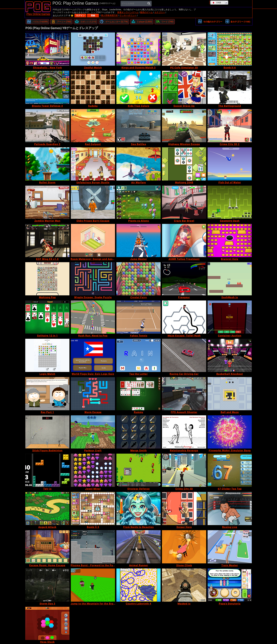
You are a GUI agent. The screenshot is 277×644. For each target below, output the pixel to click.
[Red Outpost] (93, 126)
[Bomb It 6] (230, 49)
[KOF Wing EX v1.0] (47, 240)
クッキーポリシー (128, 15)
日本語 (216, 3)
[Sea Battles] (138, 126)
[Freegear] (184, 279)
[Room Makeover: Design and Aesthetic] (93, 240)
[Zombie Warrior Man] (47, 202)
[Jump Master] (138, 240)
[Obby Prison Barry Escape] (93, 202)
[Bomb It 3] (93, 508)
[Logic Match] (47, 355)
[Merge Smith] (138, 432)
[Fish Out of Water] (230, 164)
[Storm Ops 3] (47, 585)
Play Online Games (38, 14)
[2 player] (142, 22)
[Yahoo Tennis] (138, 317)
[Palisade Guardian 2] (47, 126)
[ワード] (165, 22)
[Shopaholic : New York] (47, 49)
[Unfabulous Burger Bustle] (93, 164)
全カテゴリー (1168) (238, 21)
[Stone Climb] (184, 547)
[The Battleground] (230, 87)
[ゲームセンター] (114, 22)
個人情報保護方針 (110, 15)
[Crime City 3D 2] (230, 126)
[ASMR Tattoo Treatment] (184, 240)
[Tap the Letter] (138, 355)
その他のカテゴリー (210, 21)
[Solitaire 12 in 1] (47, 317)
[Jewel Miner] (93, 470)
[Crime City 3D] (184, 470)
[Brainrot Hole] (230, 240)
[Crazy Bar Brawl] (184, 202)
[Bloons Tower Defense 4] (47, 87)
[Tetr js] (47, 470)
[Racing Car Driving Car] (184, 355)
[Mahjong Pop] (47, 279)
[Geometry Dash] (230, 202)
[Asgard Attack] (47, 508)
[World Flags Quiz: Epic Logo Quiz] (93, 355)
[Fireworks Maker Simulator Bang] (230, 432)
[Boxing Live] (230, 508)
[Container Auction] (230, 317)
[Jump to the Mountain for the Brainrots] (93, 585)
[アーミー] (61, 22)
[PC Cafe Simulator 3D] (184, 49)
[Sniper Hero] (184, 508)
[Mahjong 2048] (184, 164)
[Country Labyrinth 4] (138, 585)
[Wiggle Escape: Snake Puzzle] (93, 279)
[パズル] (37, 22)
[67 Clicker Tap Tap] (230, 470)
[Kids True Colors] (138, 87)
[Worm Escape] (93, 394)
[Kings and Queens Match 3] (138, 49)
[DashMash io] (230, 279)
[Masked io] (184, 585)
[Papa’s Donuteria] (230, 585)
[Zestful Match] (93, 49)
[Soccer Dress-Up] (184, 87)
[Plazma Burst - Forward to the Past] (93, 547)
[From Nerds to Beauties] (138, 508)
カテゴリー (160, 12)
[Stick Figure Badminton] (47, 432)
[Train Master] (230, 547)
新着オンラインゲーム (128, 12)
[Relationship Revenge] (184, 432)
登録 (93, 16)
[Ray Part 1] (47, 394)
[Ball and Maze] (230, 394)
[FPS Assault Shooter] (184, 394)
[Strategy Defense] (138, 470)
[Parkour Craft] (93, 432)
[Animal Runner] (138, 547)
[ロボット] (86, 22)
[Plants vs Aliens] (138, 202)
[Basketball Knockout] (230, 355)
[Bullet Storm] (47, 164)
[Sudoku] (93, 87)
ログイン (80, 16)
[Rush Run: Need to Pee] (93, 317)
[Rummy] (138, 394)
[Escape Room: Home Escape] (47, 547)
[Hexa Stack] (47, 623)
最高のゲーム (146, 12)
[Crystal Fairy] (138, 279)
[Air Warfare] (138, 164)
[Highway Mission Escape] (184, 126)
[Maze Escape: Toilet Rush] (184, 317)
